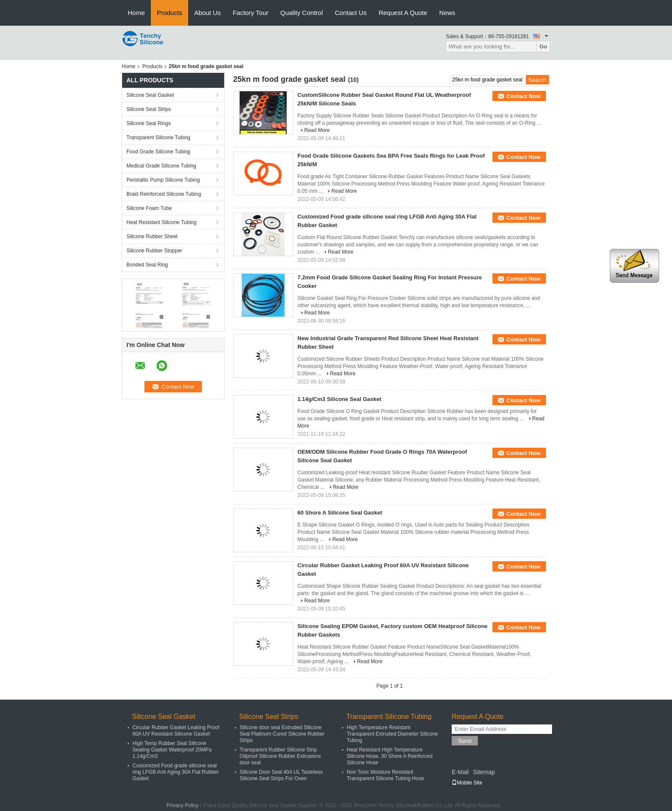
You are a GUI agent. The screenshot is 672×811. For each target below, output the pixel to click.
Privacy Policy (183, 805)
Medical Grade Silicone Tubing (161, 166)
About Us (207, 13)
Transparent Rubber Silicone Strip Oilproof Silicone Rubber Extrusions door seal (280, 756)
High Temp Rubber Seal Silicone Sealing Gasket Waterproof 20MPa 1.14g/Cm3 (172, 750)
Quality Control (301, 13)
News (447, 13)
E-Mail (460, 772)
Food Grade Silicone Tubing (158, 152)
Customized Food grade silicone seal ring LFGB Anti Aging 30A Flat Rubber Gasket (175, 772)
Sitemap (484, 772)
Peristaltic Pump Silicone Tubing (163, 180)
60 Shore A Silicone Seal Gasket (340, 513)
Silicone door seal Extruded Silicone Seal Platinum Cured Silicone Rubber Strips (282, 734)
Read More (317, 130)
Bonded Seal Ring (147, 265)
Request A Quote (403, 13)
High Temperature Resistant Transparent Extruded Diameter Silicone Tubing (392, 734)
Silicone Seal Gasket (150, 95)
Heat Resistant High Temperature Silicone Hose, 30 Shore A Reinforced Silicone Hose (390, 756)
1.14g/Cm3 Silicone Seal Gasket (339, 399)
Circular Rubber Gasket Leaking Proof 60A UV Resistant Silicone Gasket (176, 731)
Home (136, 13)
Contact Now (523, 96)
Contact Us (351, 13)
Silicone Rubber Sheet (152, 236)
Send (465, 741)
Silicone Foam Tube (149, 208)
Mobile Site (467, 783)
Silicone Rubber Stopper (154, 251)
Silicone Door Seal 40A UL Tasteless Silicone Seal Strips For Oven (281, 775)
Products (169, 13)
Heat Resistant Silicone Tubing (161, 222)
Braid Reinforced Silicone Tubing (164, 194)
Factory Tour (250, 13)
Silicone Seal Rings (148, 123)
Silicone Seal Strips (148, 109)
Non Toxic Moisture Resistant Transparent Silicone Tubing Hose (385, 775)
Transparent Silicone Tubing (158, 138)
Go (543, 46)
